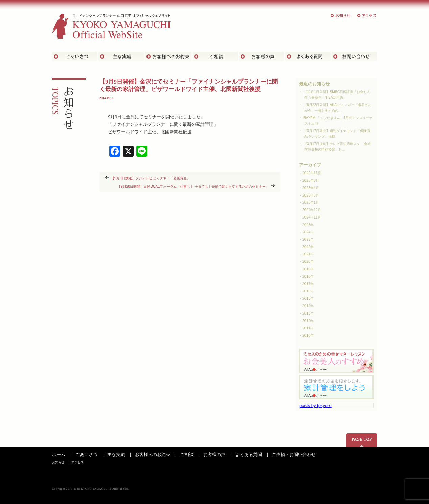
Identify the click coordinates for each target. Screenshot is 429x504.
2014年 (308, 306)
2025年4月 (311, 188)
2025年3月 (311, 195)
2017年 (308, 284)
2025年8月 (311, 180)
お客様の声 (262, 56)
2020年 (308, 262)
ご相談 (215, 56)
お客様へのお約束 (153, 454)
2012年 (308, 321)
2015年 (308, 299)
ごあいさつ (75, 56)
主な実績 (121, 56)
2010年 (308, 335)
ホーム (59, 454)
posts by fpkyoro (315, 405)
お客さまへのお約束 (168, 56)
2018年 (308, 277)
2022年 (308, 247)
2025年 (308, 225)
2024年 (308, 232)
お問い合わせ (354, 56)
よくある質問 (308, 56)
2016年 (308, 291)
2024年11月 (312, 217)
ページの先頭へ (362, 440)
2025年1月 (311, 202)
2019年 (308, 269)
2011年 (308, 328)
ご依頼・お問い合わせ (294, 454)
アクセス (367, 15)
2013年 (308, 313)
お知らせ (341, 15)
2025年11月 (312, 173)
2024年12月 (312, 210)
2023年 (308, 240)
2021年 (308, 254)
